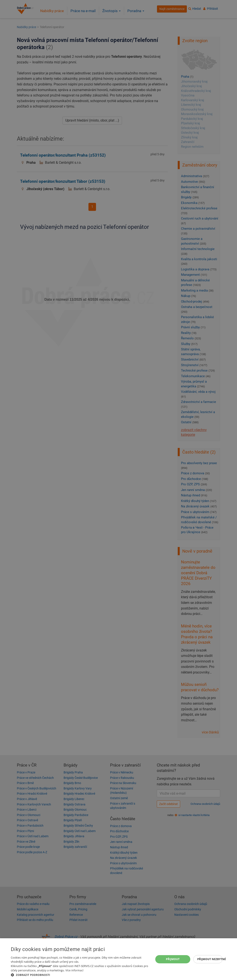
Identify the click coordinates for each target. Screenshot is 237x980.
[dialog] (118, 959)
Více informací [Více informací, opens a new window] (74, 970)
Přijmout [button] (173, 959)
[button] (80, 975)
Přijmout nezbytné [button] (210, 959)
